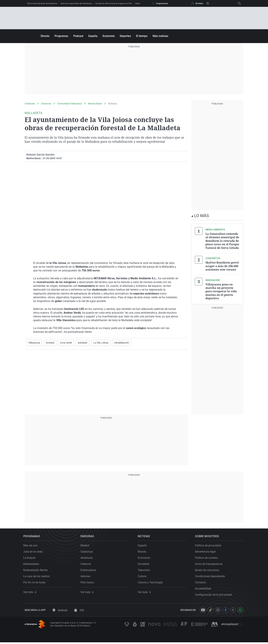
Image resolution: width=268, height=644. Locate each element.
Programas (61, 36)
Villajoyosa (34, 343)
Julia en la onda (34, 552)
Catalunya (88, 552)
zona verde (66, 343)
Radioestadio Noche (37, 570)
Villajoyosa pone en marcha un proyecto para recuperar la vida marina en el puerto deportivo (221, 291)
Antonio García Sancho (40, 155)
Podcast (78, 36)
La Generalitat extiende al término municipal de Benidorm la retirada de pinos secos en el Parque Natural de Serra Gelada (222, 241)
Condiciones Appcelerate (211, 577)
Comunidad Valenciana (70, 104)
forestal (50, 343)
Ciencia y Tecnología (152, 583)
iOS (79, 612)
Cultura (143, 577)
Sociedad (145, 564)
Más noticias (160, 36)
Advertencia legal (207, 552)
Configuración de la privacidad (215, 595)
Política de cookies (208, 558)
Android (60, 612)
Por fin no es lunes (36, 583)
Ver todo (31, 593)
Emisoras (46, 104)
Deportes (125, 36)
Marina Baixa (95, 104)
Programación (160, 3)
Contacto (202, 583)
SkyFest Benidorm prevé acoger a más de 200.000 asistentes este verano (222, 266)
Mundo (143, 552)
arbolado (83, 343)
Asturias (87, 577)
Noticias (113, 104)
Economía (109, 36)
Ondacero (30, 104)
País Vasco (89, 583)
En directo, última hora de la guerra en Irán (114, 4)
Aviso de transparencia (210, 564)
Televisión (145, 570)
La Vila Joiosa (101, 343)
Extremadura (90, 570)
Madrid (86, 546)
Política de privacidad (209, 546)
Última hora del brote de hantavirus (42, 4)
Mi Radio (197, 3)
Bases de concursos (208, 570)
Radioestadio (33, 564)
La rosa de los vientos (38, 577)
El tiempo (142, 36)
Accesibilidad (204, 589)
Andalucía (88, 558)
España (93, 36)
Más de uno (32, 546)
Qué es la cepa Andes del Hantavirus (76, 4)
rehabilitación (122, 343)
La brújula (31, 558)
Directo (45, 36)
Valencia (87, 564)
